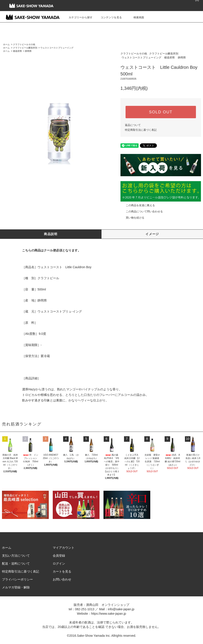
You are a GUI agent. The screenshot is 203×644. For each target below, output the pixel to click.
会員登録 (59, 556)
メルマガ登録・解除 (16, 587)
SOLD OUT (161, 112)
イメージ (152, 234)
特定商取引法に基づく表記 (141, 130)
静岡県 (28, 51)
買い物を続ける (132, 218)
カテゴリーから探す (78, 17)
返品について (133, 125)
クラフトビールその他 (24, 44)
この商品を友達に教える (138, 205)
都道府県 (17, 51)
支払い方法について (16, 556)
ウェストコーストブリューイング (57, 48)
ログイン (59, 563)
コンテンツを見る (109, 17)
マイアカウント (64, 548)
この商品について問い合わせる (142, 212)
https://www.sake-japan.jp (109, 614)
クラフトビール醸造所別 (25, 48)
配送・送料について (16, 563)
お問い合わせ (62, 579)
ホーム (6, 44)
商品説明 (51, 234)
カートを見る (62, 571)
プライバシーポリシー (17, 579)
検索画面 (136, 17)
